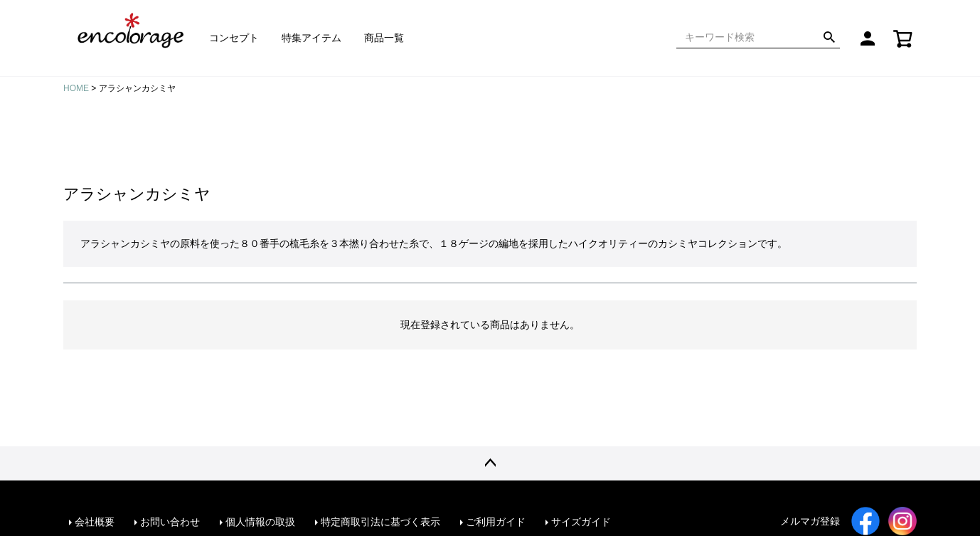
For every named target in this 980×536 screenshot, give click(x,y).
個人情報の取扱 (260, 522)
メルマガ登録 (810, 521)
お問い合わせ (170, 522)
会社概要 (95, 522)
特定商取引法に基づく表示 (380, 522)
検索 (829, 38)
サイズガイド (581, 522)
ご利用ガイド (496, 522)
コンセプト (234, 38)
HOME (76, 88)
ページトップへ (490, 463)
